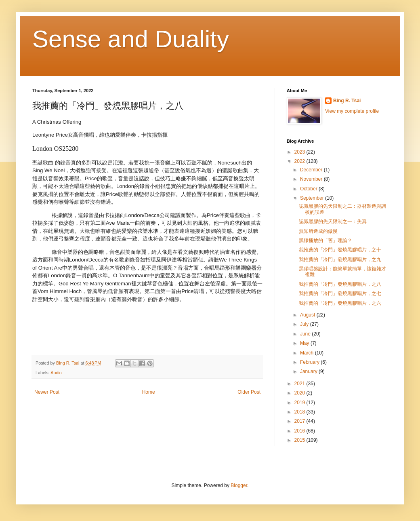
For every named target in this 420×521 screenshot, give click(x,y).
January (309, 371)
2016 (300, 431)
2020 (300, 393)
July (305, 324)
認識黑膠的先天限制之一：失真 (333, 221)
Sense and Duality (131, 39)
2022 (300, 161)
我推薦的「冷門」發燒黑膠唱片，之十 (340, 250)
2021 (300, 384)
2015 (300, 440)
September (313, 198)
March (308, 353)
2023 (300, 152)
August (308, 315)
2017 (300, 421)
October (309, 189)
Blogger (239, 485)
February (310, 362)
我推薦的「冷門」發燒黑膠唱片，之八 (340, 284)
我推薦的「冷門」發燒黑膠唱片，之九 (340, 259)
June (306, 334)
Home (149, 392)
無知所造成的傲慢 (318, 231)
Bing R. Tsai (347, 101)
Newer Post (47, 392)
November (312, 179)
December (312, 170)
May (305, 343)
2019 (300, 403)
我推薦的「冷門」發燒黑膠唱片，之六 (340, 303)
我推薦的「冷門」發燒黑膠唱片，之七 (340, 293)
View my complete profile (352, 111)
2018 (300, 412)
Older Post (249, 392)
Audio (56, 373)
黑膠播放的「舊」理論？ (325, 240)
